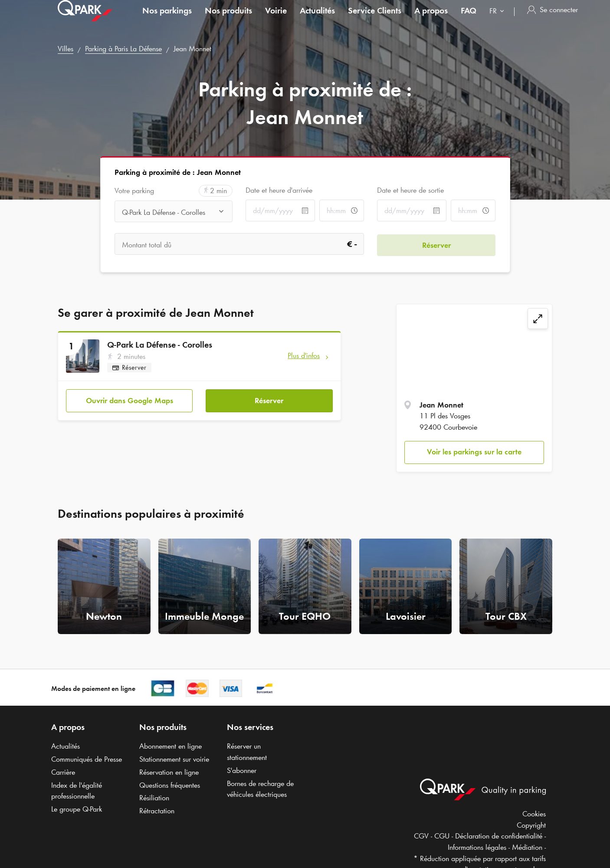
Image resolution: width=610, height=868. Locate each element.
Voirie (276, 19)
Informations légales (477, 847)
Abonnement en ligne (171, 746)
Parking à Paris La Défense (123, 49)
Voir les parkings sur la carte (474, 452)
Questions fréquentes (170, 785)
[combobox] (498, 21)
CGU (442, 836)
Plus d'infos (304, 355)
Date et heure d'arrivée (279, 190)
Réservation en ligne (169, 772)
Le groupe (77, 809)
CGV (421, 836)
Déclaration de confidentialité (499, 836)
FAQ (469, 19)
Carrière (63, 772)
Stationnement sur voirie (174, 759)
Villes (66, 49)
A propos (431, 19)
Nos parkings (167, 19)
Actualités (317, 19)
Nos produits (228, 19)
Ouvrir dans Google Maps (130, 400)
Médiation (527, 847)
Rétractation (157, 811)
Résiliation (154, 798)
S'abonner (242, 770)
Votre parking (134, 191)
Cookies (534, 814)
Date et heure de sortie (410, 190)
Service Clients (375, 19)
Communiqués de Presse (87, 759)
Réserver (269, 400)
